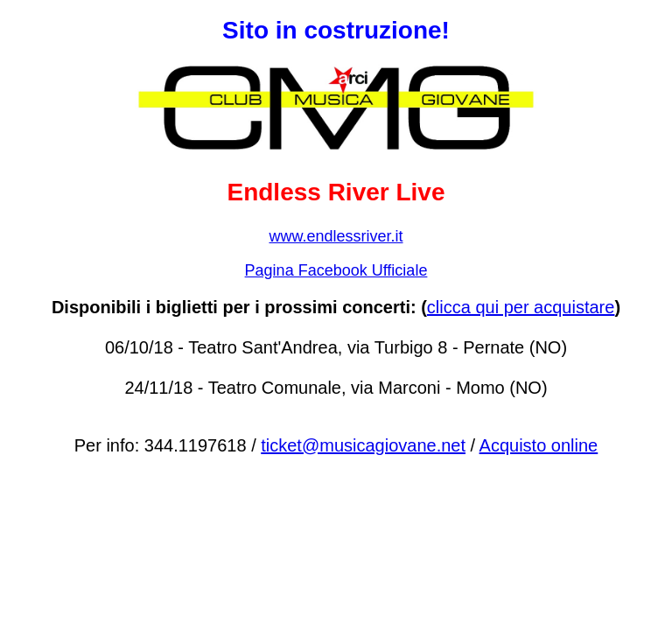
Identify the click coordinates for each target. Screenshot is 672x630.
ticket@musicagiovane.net (363, 445)
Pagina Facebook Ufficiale (336, 270)
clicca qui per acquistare (521, 307)
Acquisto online (539, 445)
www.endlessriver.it (336, 236)
